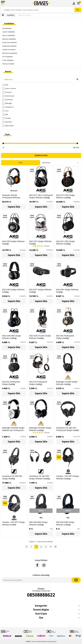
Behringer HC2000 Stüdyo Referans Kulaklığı (67, 383)
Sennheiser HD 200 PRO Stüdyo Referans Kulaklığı (40, 477)
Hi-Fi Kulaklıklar (8, 57)
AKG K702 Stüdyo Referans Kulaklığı (13, 243)
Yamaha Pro (8, 107)
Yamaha (7, 118)
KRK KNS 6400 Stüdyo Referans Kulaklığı (65, 523)
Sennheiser (8, 100)
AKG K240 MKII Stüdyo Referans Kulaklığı (12, 337)
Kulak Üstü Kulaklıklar (10, 42)
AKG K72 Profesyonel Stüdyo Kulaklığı (38, 383)
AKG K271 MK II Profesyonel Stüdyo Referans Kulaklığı (41, 196)
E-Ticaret (34, 642)
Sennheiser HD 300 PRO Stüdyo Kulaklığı (12, 477)
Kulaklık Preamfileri (9, 50)
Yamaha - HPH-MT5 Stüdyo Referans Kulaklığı (68, 477)
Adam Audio (8, 126)
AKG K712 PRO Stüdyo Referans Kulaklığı (65, 196)
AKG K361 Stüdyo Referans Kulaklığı (67, 291)
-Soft (28, 642)
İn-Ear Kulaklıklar (8, 60)
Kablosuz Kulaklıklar (9, 39)
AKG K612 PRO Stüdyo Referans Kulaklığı (65, 243)
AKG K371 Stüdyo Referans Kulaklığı (40, 291)
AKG (5, 85)
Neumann (7, 122)
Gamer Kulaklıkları (9, 32)
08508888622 (41, 595)
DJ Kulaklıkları (7, 28)
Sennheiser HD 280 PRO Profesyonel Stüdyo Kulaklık (68, 429)
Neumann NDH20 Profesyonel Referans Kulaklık (11, 196)
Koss (5, 111)
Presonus (7, 92)
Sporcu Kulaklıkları (9, 35)
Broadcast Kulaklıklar (10, 46)
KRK (5, 114)
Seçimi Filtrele (41, 155)
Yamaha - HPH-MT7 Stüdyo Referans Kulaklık (14, 523)
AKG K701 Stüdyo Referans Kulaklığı (40, 243)
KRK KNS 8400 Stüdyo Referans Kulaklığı (38, 523)
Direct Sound (8, 96)
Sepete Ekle (14, 207)
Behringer (7, 103)
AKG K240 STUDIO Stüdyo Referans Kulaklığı (40, 337)
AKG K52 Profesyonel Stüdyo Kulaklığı (11, 383)
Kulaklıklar (11, 15)
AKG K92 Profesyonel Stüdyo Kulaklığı (65, 337)
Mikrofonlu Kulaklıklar (10, 53)
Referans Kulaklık (25, 15)
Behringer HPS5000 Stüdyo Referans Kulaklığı (40, 429)
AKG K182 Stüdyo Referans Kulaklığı (13, 291)
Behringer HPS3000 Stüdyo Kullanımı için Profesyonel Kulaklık (13, 429)
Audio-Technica (9, 89)
